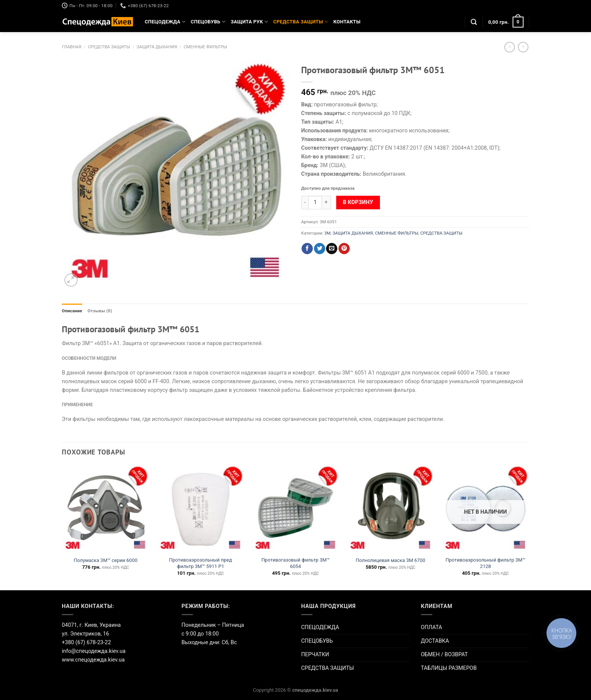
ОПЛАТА (432, 627)
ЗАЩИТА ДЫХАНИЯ (157, 47)
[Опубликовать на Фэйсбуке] (307, 249)
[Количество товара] (315, 203)
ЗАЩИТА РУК (249, 22)
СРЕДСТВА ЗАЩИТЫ (301, 22)
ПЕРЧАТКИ (315, 655)
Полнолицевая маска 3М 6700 (391, 560)
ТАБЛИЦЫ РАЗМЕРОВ (449, 668)
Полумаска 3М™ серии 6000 (106, 560)
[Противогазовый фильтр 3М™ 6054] (295, 509)
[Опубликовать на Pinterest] (344, 249)
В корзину (358, 202)
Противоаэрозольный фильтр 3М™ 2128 (485, 563)
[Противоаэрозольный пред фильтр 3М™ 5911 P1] (201, 509)
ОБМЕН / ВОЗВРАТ (445, 655)
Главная (72, 47)
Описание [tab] (72, 311)
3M (327, 233)
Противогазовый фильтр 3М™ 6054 (295, 563)
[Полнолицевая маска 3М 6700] (390, 509)
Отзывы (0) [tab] (100, 311)
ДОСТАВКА (435, 641)
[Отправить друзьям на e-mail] (332, 249)
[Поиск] (474, 22)
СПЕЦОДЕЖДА (165, 22)
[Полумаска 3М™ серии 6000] (106, 509)
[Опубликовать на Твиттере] (320, 249)
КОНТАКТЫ (347, 22)
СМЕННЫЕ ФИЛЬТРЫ (205, 47)
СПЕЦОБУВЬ (208, 22)
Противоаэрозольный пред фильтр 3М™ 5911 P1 (201, 563)
